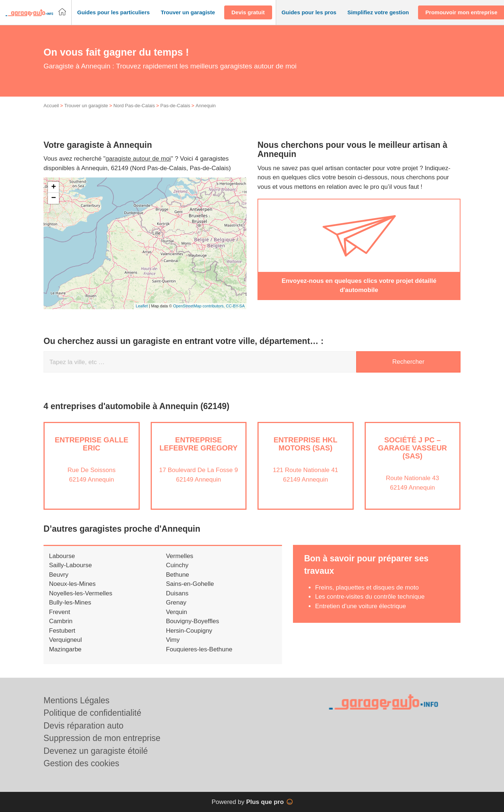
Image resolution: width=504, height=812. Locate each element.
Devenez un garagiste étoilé (96, 751)
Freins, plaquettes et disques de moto (367, 588)
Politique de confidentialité (92, 713)
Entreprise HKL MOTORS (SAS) (305, 444)
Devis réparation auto (84, 726)
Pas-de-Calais (175, 106)
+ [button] (54, 187)
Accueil (51, 106)
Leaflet (142, 306)
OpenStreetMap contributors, (199, 306)
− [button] (54, 198)
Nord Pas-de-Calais (134, 106)
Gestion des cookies (81, 763)
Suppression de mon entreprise (102, 738)
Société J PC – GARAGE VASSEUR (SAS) (412, 448)
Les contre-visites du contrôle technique (370, 597)
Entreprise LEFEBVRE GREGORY (199, 444)
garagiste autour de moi (138, 159)
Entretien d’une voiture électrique (360, 606)
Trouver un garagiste (86, 106)
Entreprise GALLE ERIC (92, 444)
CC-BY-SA (235, 306)
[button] (113, 13)
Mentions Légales (76, 700)
